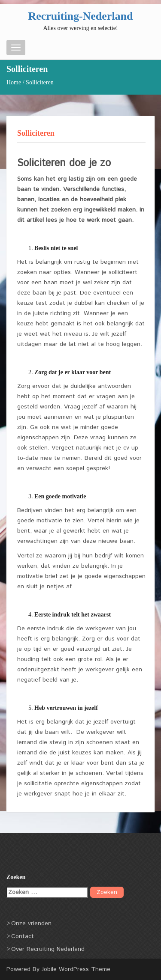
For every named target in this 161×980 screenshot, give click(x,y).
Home (14, 82)
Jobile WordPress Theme (76, 969)
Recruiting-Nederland (80, 16)
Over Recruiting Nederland (48, 949)
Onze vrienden (31, 923)
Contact (23, 936)
